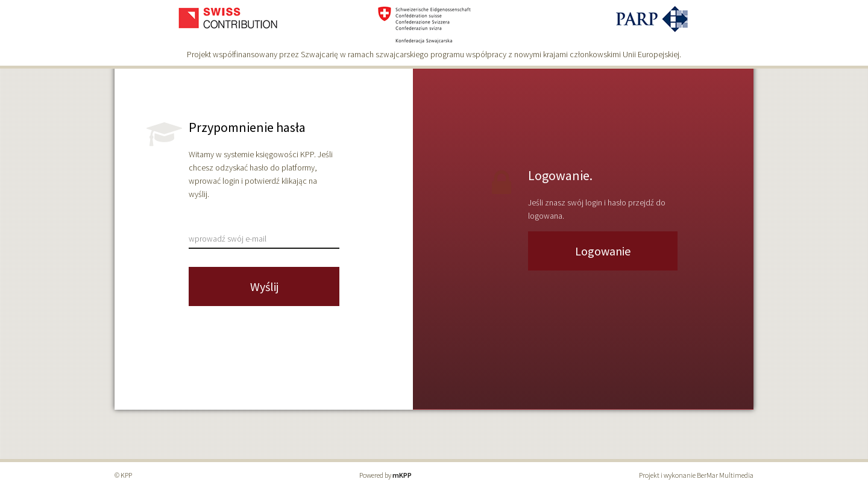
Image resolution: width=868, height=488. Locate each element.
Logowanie (603, 251)
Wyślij (264, 286)
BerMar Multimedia (725, 475)
